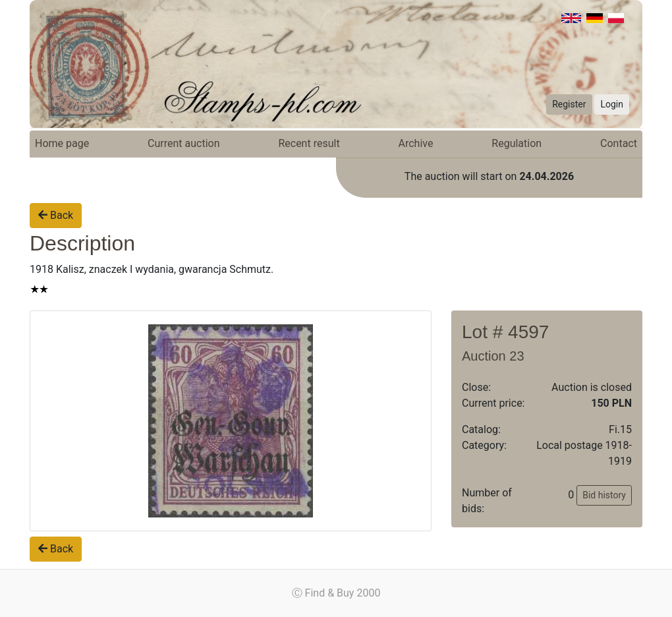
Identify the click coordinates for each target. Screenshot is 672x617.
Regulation (517, 143)
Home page (62, 143)
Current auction (183, 143)
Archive (416, 143)
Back (56, 215)
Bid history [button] (604, 495)
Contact (619, 143)
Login (612, 104)
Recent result (309, 143)
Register (569, 104)
